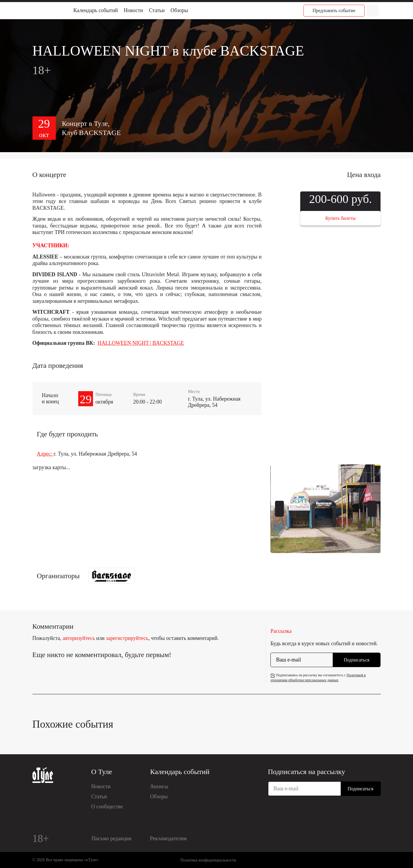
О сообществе (107, 807)
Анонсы (159, 786)
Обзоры (179, 10)
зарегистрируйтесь (127, 638)
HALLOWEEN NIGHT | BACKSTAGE (141, 343)
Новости (133, 10)
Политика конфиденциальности (208, 860)
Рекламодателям (168, 838)
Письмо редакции (111, 838)
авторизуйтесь (79, 638)
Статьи (157, 10)
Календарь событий (96, 10)
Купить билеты (340, 218)
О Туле (102, 772)
